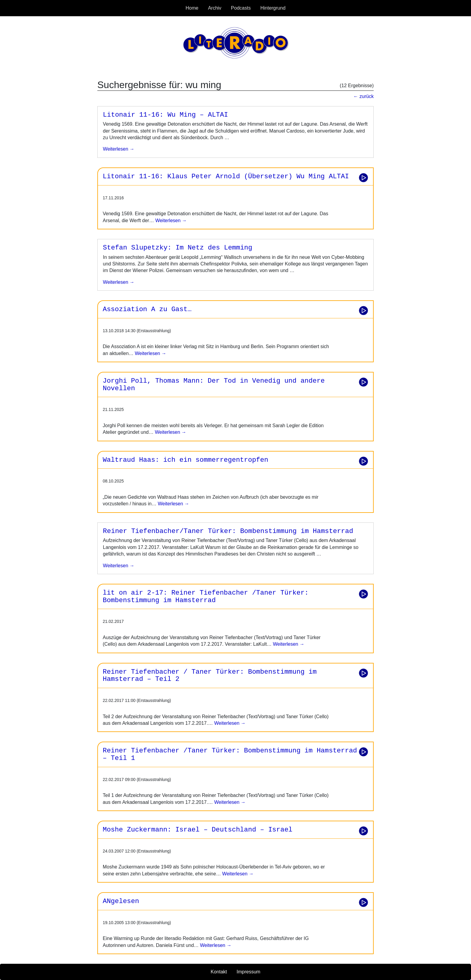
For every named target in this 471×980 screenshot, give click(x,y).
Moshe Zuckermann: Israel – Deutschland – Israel (198, 830)
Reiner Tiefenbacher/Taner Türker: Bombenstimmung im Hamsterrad (228, 531)
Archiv (214, 8)
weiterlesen (116, 149)
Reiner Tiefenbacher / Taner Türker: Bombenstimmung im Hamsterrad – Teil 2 (210, 676)
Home (192, 8)
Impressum (249, 972)
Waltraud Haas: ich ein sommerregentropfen (185, 460)
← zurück (363, 96)
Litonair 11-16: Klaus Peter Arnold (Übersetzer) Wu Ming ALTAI (226, 176)
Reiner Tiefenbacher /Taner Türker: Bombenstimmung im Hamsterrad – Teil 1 (230, 754)
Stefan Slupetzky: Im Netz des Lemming (178, 248)
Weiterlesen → (170, 220)
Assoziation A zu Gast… (147, 309)
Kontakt (219, 972)
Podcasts (241, 8)
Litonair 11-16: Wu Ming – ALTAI (166, 115)
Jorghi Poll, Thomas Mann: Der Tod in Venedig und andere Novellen (214, 385)
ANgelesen (121, 901)
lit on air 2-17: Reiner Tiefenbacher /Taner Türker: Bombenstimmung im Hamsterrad (206, 597)
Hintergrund (273, 8)
